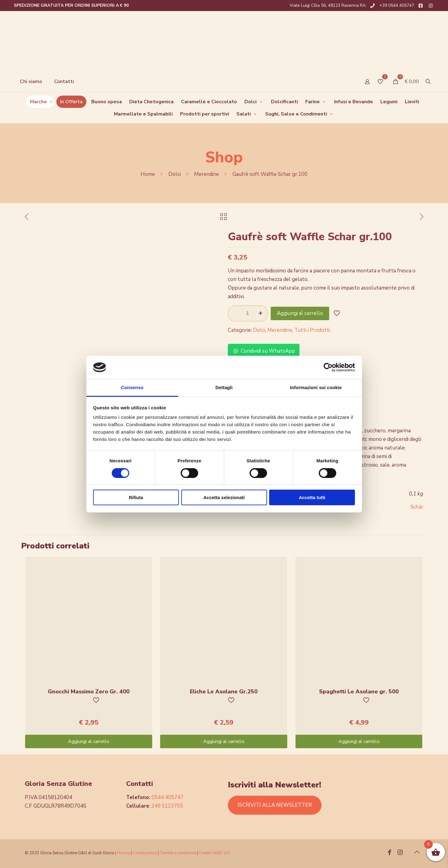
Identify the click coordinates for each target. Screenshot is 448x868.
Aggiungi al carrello (300, 313)
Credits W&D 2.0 (214, 853)
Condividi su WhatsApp (264, 351)
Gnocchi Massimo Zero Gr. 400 (89, 692)
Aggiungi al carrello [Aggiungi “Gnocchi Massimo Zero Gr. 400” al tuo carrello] (89, 741)
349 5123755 (167, 806)
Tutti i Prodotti (312, 330)
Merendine (207, 174)
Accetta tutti (312, 497)
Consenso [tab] (132, 387)
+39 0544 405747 (397, 5)
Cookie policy (145, 853)
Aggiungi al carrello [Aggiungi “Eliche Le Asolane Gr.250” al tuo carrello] (224, 741)
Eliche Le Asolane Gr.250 (224, 692)
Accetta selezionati (224, 497)
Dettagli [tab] (224, 387)
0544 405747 (168, 797)
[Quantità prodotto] (248, 313)
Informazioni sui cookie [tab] (316, 387)
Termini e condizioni (178, 853)
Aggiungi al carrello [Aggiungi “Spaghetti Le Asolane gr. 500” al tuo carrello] (359, 741)
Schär (417, 507)
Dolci (175, 174)
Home (148, 174)
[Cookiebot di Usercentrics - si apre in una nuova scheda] (328, 367)
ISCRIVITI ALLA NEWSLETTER (275, 805)
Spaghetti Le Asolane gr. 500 (359, 692)
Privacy (123, 853)
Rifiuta (136, 497)
